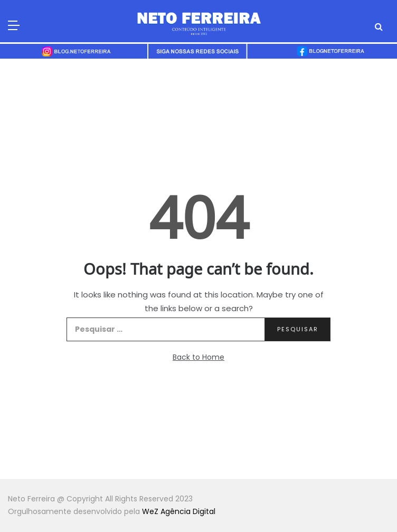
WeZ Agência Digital (179, 511)
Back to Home (199, 357)
